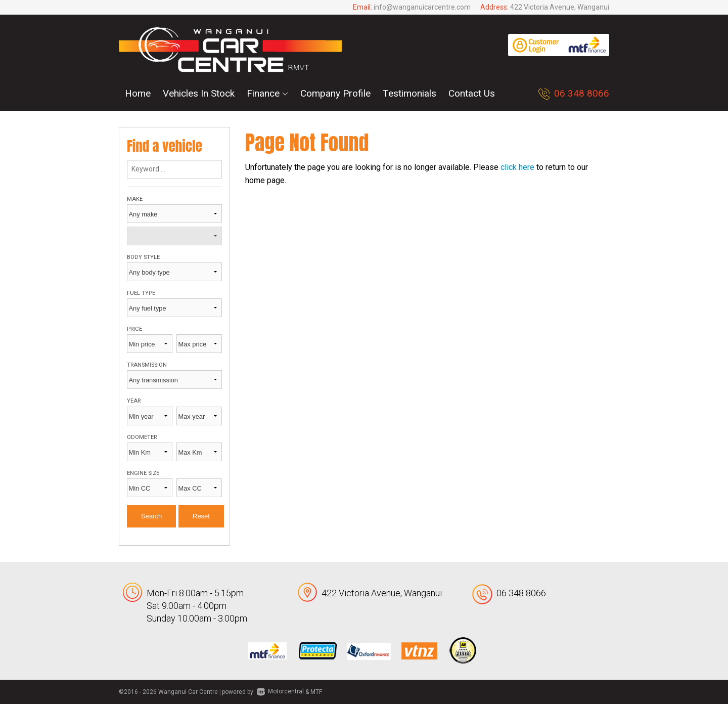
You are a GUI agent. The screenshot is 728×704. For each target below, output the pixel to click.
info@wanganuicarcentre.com (422, 7)
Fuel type (141, 293)
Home (138, 93)
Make (135, 199)
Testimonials (409, 93)
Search (151, 516)
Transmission (147, 365)
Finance (267, 93)
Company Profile (335, 93)
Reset (201, 516)
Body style (143, 257)
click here (517, 167)
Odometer (142, 437)
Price (134, 329)
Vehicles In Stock (199, 93)
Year (134, 401)
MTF (316, 691)
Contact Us (472, 93)
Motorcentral (280, 691)
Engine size (143, 473)
